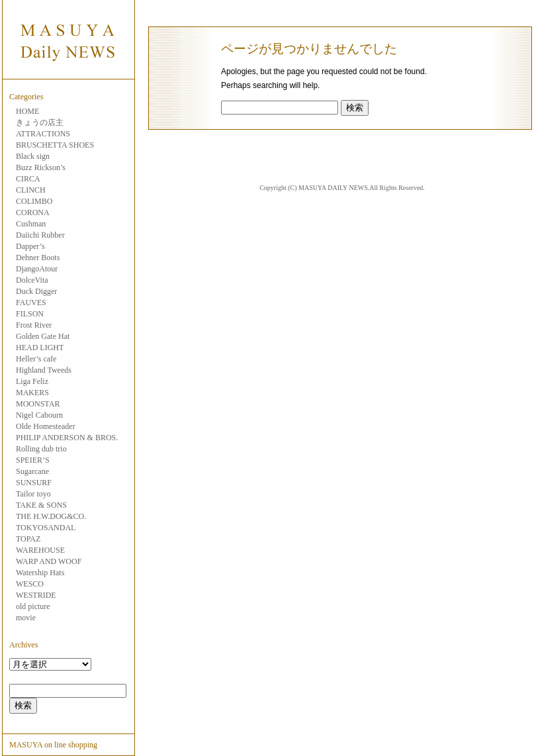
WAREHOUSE (40, 550)
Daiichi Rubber (40, 235)
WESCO (30, 584)
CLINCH (31, 190)
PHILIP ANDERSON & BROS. (67, 438)
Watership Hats (40, 573)
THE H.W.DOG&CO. (51, 516)
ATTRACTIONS (43, 134)
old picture (33, 606)
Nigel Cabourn (39, 415)
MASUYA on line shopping (53, 745)
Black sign (33, 156)
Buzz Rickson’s (41, 167)
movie (26, 618)
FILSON (30, 314)
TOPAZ (28, 539)
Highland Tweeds (44, 370)
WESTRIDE (36, 595)
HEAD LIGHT (40, 348)
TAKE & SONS (41, 505)
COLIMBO (34, 201)
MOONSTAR (38, 404)
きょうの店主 (40, 122)
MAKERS (32, 393)
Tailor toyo (33, 494)
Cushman (31, 224)
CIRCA (28, 179)
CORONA (33, 213)
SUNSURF (34, 483)
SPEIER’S (33, 460)
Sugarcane (32, 471)
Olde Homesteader (46, 426)
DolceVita (32, 280)
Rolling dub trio (41, 449)
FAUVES (31, 303)
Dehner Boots (38, 258)
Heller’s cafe (36, 359)
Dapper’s (30, 246)
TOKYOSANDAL (46, 528)
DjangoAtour (37, 269)
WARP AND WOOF (49, 561)
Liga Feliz (32, 381)
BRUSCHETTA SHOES (55, 145)
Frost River (34, 325)
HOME (27, 111)
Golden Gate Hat (43, 336)
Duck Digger (36, 291)
